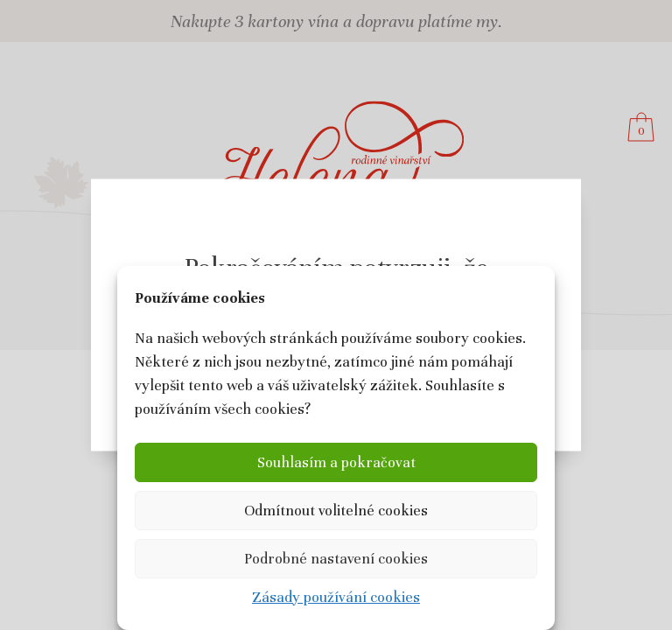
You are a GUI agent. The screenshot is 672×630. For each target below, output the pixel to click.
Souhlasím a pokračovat (336, 462)
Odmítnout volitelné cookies (336, 511)
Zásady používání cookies (336, 597)
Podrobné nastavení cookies (336, 559)
